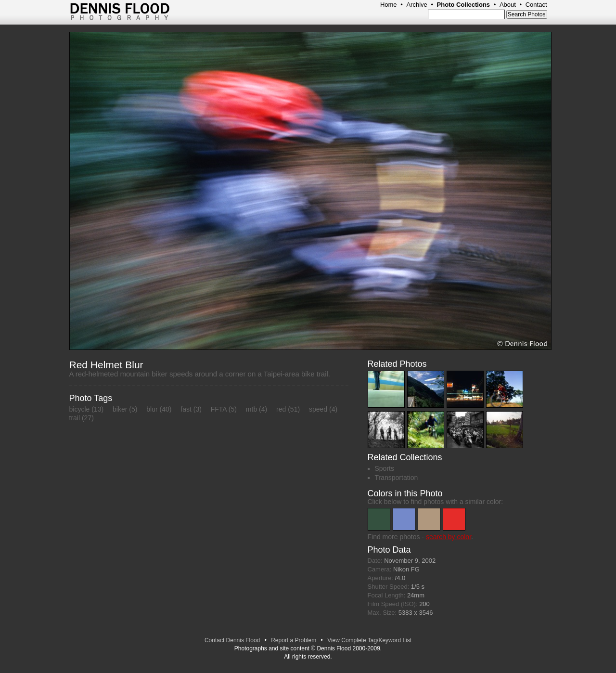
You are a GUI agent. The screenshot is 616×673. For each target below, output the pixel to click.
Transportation (397, 478)
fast (186, 409)
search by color (449, 537)
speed (318, 409)
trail (75, 418)
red (281, 409)
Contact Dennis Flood (232, 640)
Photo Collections (464, 5)
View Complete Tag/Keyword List (369, 640)
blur (152, 409)
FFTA (219, 409)
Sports (385, 468)
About (508, 5)
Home (389, 5)
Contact (536, 5)
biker (120, 409)
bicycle (80, 409)
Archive (417, 5)
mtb (251, 409)
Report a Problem (294, 640)
